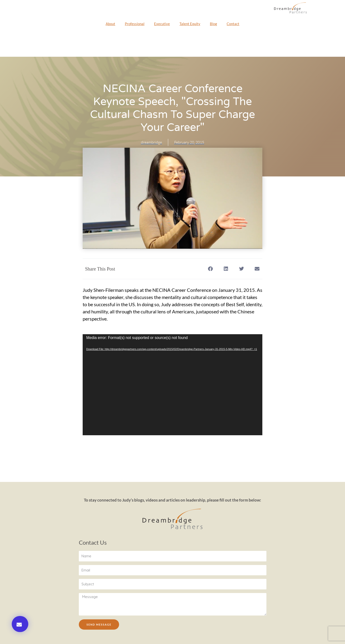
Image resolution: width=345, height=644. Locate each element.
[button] (20, 624)
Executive (162, 24)
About (110, 24)
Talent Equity (190, 24)
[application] (172, 385)
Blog (213, 24)
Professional (135, 24)
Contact (233, 24)
